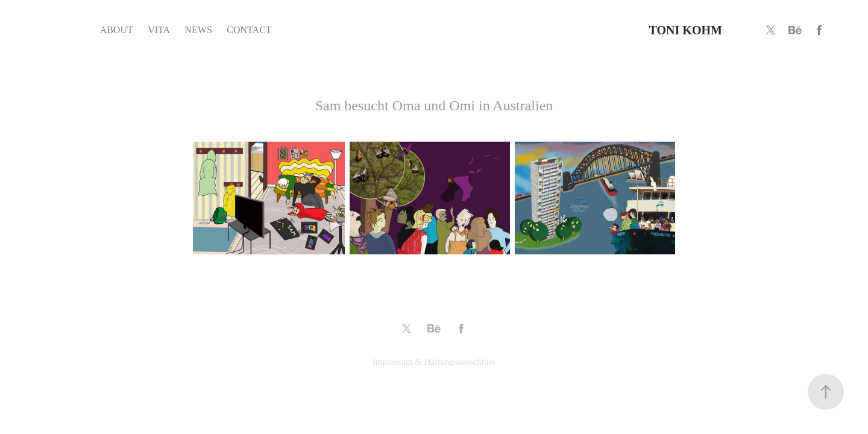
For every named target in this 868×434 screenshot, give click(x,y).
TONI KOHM (686, 30)
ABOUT (117, 30)
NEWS (199, 30)
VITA (159, 30)
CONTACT (249, 30)
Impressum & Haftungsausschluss (434, 362)
